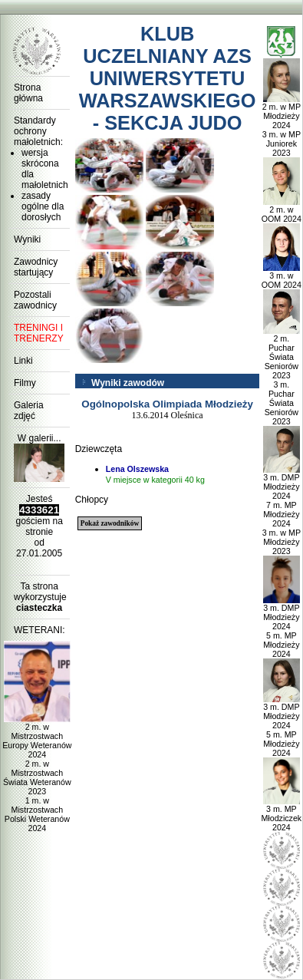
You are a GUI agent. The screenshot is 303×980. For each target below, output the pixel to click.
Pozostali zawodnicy (35, 300)
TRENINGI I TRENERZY (39, 333)
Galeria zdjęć (29, 411)
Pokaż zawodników (110, 523)
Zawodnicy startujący (36, 267)
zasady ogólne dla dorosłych (43, 206)
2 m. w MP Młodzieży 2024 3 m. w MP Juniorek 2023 (282, 126)
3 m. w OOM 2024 (282, 276)
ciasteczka (39, 608)
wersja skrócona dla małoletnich (43, 169)
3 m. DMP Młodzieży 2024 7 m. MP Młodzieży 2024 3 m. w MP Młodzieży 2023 (282, 510)
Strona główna (28, 93)
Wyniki (27, 239)
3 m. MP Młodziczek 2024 (281, 814)
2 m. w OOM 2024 (282, 210)
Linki (23, 361)
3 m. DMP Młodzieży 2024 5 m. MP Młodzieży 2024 (282, 627)
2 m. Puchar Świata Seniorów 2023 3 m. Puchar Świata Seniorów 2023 (282, 376)
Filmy (25, 383)
